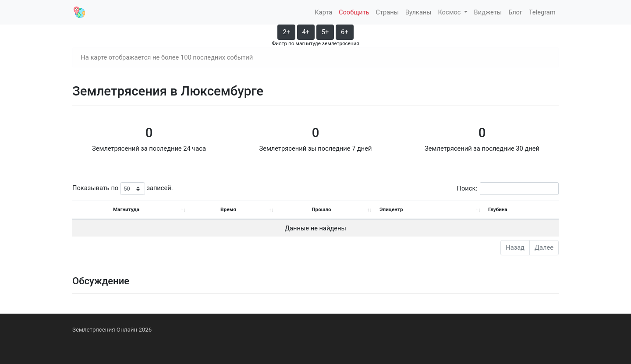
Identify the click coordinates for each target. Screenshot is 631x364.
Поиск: (508, 189)
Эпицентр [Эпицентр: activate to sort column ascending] (391, 209)
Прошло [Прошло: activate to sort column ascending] (321, 209)
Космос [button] (450, 12)
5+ (325, 32)
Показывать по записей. (123, 189)
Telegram (542, 12)
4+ (306, 32)
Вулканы (418, 12)
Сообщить (354, 12)
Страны (387, 12)
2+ (286, 32)
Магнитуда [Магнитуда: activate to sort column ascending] (126, 209)
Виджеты (488, 12)
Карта (323, 12)
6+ (345, 32)
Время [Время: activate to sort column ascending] (228, 209)
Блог (515, 12)
